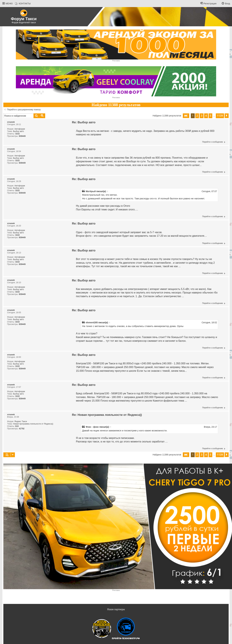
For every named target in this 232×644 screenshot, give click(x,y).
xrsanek (11, 122)
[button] (186, 116)
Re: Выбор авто (84, 122)
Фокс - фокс (92, 427)
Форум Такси (24, 19)
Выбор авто (18, 131)
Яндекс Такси (21, 421)
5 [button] (210, 116)
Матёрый (91, 191)
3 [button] (202, 116)
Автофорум (20, 129)
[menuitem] (23, 4)
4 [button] (206, 116)
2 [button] (197, 116)
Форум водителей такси (24, 23)
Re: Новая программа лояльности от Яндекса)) (107, 415)
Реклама (116, 61)
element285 (92, 322)
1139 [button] (220, 116)
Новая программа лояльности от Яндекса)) (33, 424)
